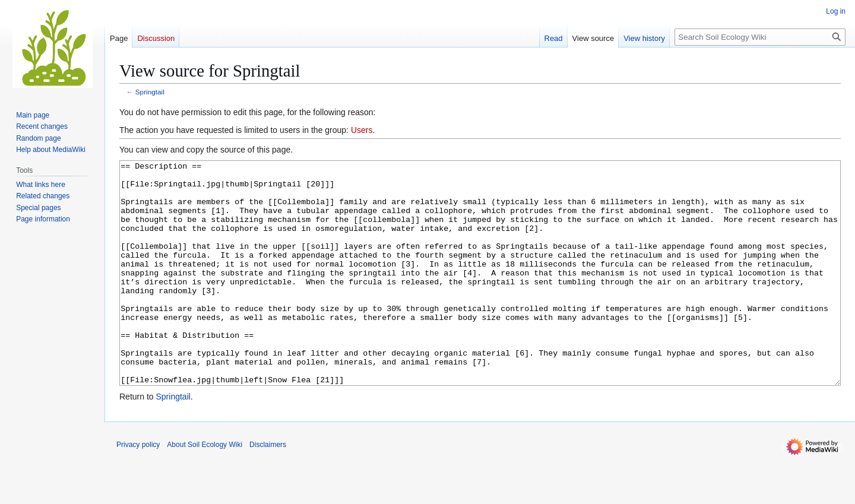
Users (362, 130)
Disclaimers (268, 489)
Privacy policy (138, 489)
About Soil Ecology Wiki (205, 489)
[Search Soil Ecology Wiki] (760, 37)
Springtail (150, 92)
